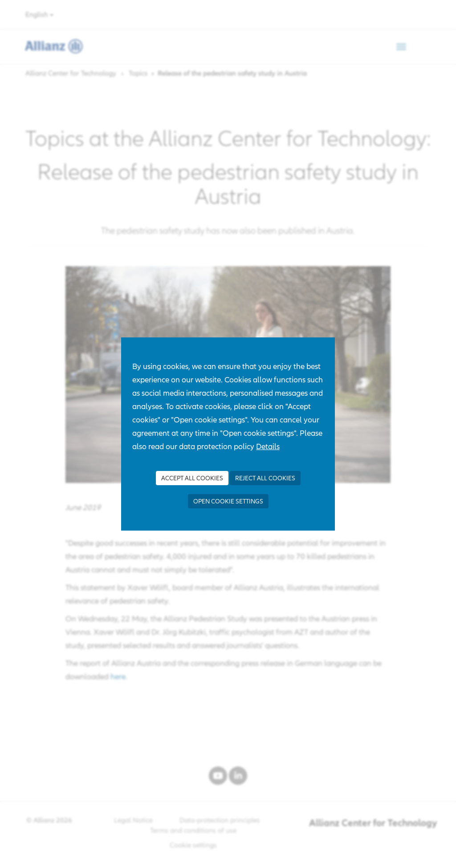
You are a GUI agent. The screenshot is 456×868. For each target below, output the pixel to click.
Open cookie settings (228, 501)
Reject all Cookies (265, 478)
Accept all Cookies (192, 478)
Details (268, 446)
